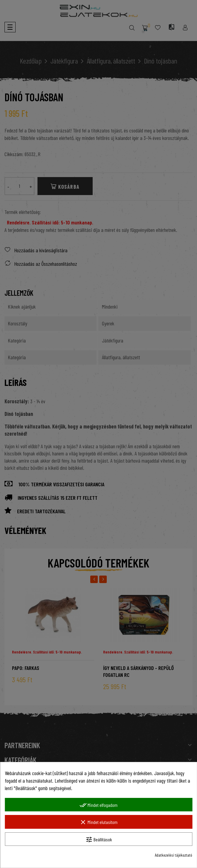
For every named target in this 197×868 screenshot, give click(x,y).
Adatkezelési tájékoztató (173, 855)
